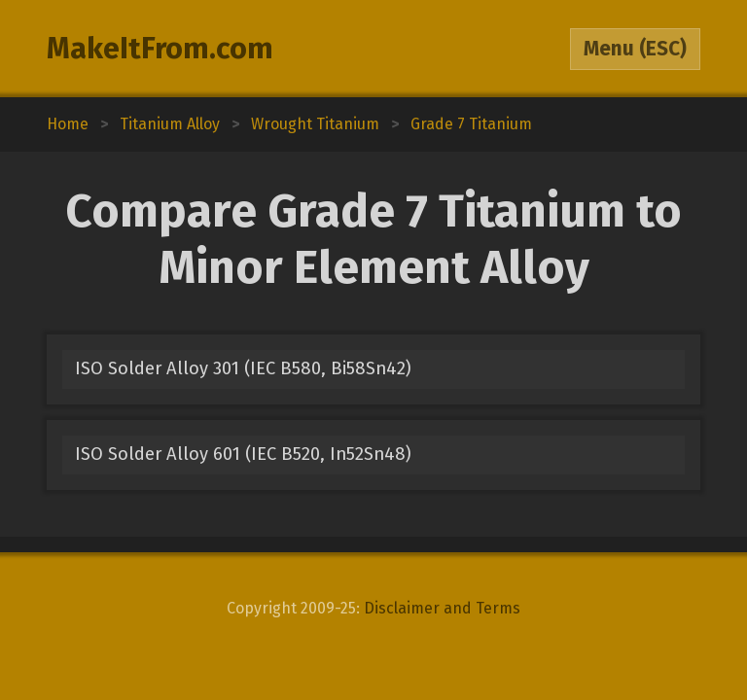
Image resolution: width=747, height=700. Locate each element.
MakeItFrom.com (160, 49)
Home (68, 124)
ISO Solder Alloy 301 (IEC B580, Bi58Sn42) (243, 368)
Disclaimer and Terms (442, 608)
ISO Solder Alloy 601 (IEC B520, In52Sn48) (243, 454)
